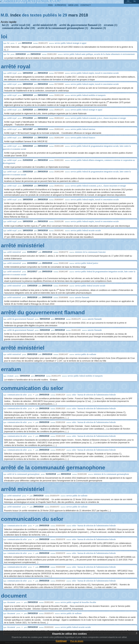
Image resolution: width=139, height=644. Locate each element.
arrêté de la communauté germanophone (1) (63, 28)
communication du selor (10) (18, 28)
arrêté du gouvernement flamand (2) (80, 25)
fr (128, 1)
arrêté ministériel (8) (45, 25)
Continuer (61, 641)
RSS (50, 5)
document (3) (98, 28)
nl (135, 1)
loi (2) (5, 25)
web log (73, 5)
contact (86, 5)
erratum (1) (111, 25)
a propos (60, 5)
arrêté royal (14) (21, 25)
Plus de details (77, 641)
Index (16, 15)
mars (73, 15)
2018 (84, 15)
